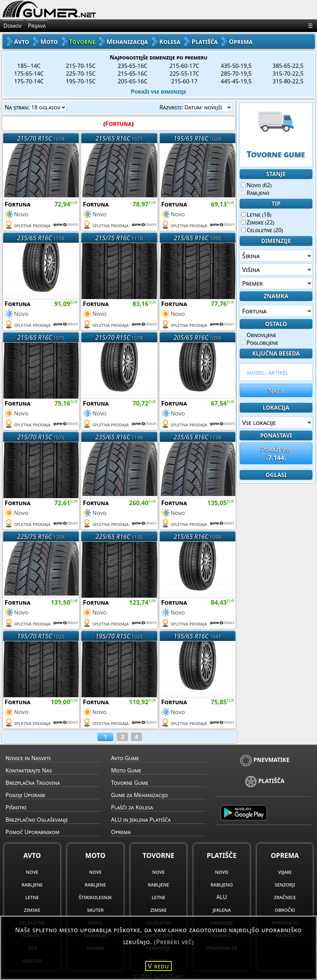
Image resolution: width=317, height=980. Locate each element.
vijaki (285, 872)
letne (32, 897)
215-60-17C (184, 66)
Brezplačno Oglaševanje (37, 820)
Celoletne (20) (262, 230)
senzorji (285, 884)
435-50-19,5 (236, 66)
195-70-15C (81, 81)
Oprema (121, 832)
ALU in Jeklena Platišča (141, 820)
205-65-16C (132, 81)
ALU (222, 897)
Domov (13, 26)
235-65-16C (132, 66)
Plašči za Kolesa (132, 807)
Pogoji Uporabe (26, 795)
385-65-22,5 (288, 66)
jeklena (222, 910)
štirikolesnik (95, 897)
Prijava (37, 26)
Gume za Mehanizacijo (139, 795)
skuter (95, 910)
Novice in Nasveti (28, 758)
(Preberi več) (174, 942)
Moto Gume (126, 770)
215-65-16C (132, 74)
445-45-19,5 (236, 81)
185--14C (29, 66)
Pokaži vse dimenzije (159, 91)
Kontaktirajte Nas (29, 770)
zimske (32, 910)
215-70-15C (81, 66)
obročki (285, 910)
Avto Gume (125, 758)
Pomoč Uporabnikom (33, 832)
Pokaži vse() (276, 453)
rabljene (32, 884)
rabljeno (222, 884)
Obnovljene (259, 335)
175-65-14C (29, 74)
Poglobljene (260, 343)
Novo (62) (256, 185)
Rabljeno (255, 193)
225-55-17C (184, 74)
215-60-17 (184, 81)
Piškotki (16, 807)
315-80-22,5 (288, 81)
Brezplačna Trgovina (33, 783)
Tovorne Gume (129, 783)
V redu (159, 966)
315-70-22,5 (288, 74)
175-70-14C (29, 81)
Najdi (276, 390)
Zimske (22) (258, 222)
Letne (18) (256, 215)
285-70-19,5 (236, 74)
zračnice (285, 897)
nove (32, 872)
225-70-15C (81, 74)
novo (222, 872)
